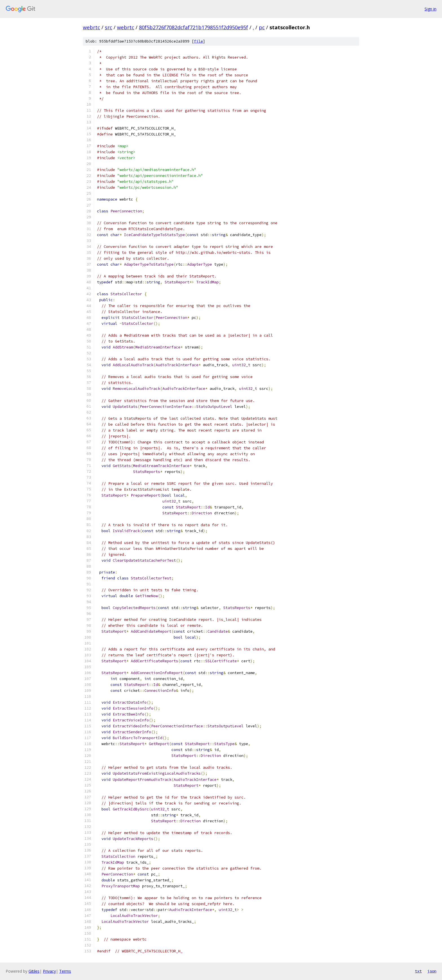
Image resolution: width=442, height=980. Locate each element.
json (432, 971)
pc (262, 27)
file (198, 41)
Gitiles (34, 971)
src (109, 27)
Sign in (430, 9)
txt (418, 971)
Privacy (49, 971)
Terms (65, 971)
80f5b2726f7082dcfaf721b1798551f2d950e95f (194, 27)
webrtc (91, 27)
